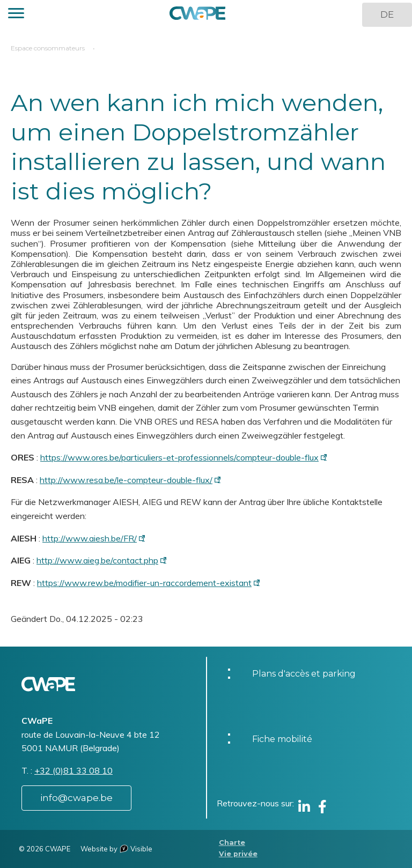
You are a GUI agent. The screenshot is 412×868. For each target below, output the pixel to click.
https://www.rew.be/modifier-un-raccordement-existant (144, 583)
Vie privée (238, 854)
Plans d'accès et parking (304, 674)
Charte (232, 843)
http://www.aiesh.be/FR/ (90, 538)
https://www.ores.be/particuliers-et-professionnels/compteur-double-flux (179, 457)
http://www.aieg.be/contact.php (97, 560)
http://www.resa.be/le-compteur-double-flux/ (126, 480)
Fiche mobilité (282, 739)
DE (387, 14)
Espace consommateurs (48, 48)
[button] (16, 15)
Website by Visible (116, 849)
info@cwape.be (76, 798)
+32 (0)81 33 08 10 (73, 770)
